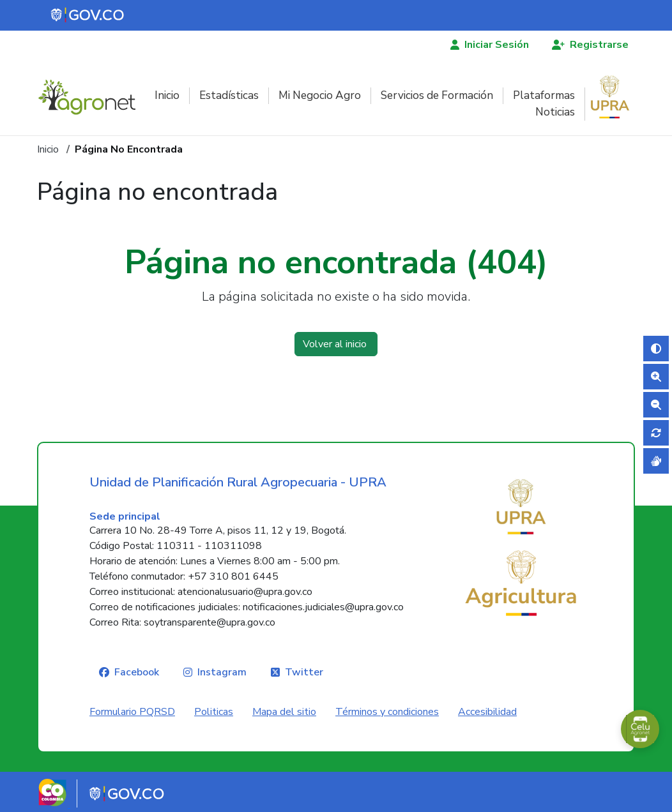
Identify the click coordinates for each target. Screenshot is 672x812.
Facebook (137, 672)
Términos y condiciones (387, 712)
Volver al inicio (336, 344)
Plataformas (544, 95)
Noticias (555, 112)
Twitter (304, 672)
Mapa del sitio (284, 712)
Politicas (214, 712)
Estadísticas (229, 95)
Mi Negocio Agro (320, 95)
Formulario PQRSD (132, 712)
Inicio (167, 95)
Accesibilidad (487, 712)
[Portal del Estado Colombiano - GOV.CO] (88, 15)
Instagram (222, 672)
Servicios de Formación (437, 95)
